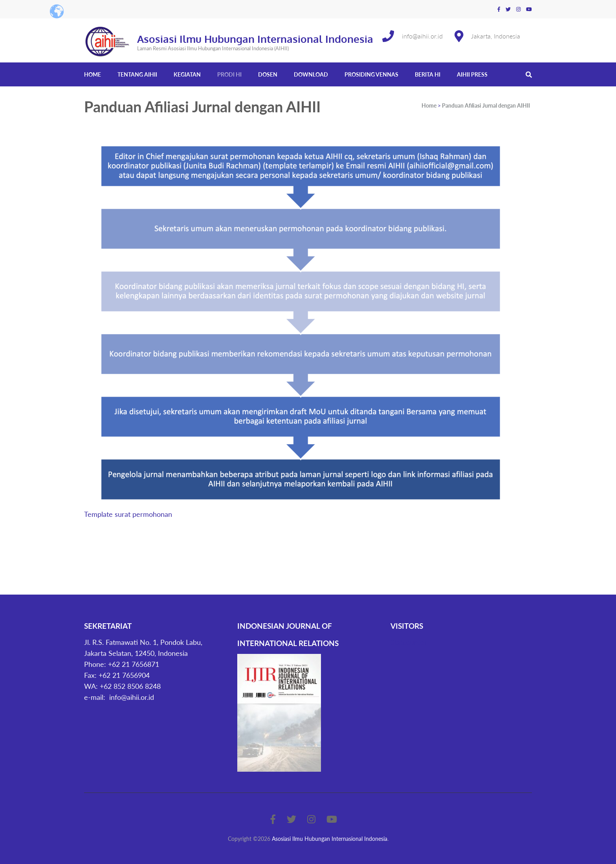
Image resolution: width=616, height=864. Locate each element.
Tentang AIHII (137, 74)
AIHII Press (472, 74)
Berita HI (428, 74)
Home (93, 74)
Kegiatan (187, 74)
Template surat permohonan (128, 514)
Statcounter (409, 642)
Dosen (268, 74)
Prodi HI (229, 74)
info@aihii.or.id (422, 36)
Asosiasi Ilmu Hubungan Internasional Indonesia (255, 39)
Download (311, 74)
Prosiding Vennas (371, 74)
